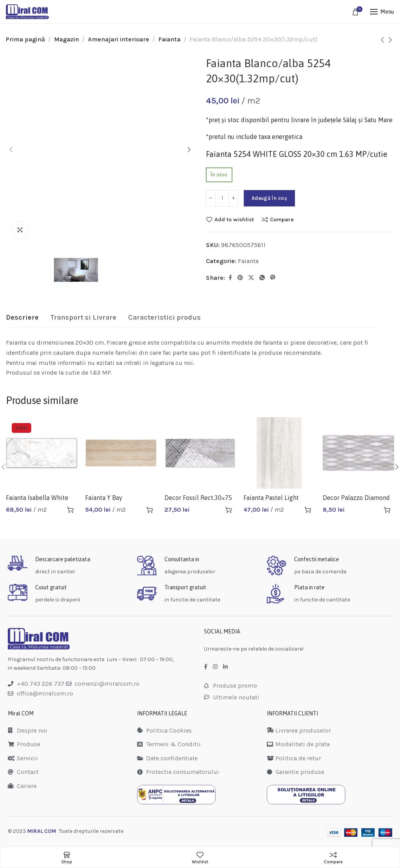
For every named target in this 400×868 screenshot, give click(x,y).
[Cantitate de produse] (222, 198)
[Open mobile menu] (382, 12)
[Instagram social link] (215, 667)
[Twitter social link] (251, 278)
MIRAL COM (42, 831)
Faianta (169, 39)
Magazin (66, 39)
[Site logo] (27, 12)
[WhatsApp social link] (262, 278)
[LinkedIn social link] (225, 667)
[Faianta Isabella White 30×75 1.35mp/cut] (42, 453)
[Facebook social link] (230, 278)
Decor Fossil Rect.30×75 (198, 498)
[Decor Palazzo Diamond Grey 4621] (358, 453)
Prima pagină (25, 39)
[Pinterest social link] (240, 278)
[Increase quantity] (233, 198)
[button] (150, 510)
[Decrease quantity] (211, 198)
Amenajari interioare (119, 39)
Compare (282, 219)
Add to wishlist (234, 219)
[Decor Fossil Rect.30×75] (200, 453)
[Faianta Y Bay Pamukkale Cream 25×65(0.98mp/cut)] (121, 453)
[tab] (22, 318)
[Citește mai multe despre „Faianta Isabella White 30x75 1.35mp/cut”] (70, 510)
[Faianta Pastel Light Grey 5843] (279, 453)
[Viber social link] (273, 278)
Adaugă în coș (269, 198)
